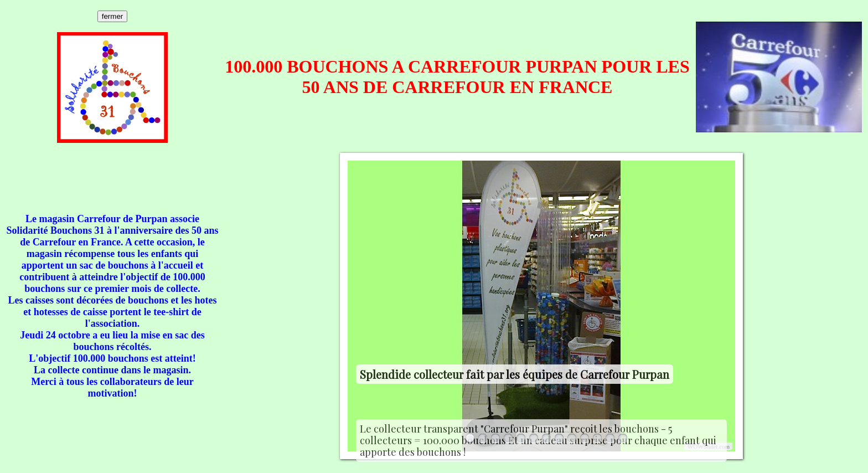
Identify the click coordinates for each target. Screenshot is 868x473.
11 (597, 438)
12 (610, 438)
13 (623, 438)
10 (585, 438)
